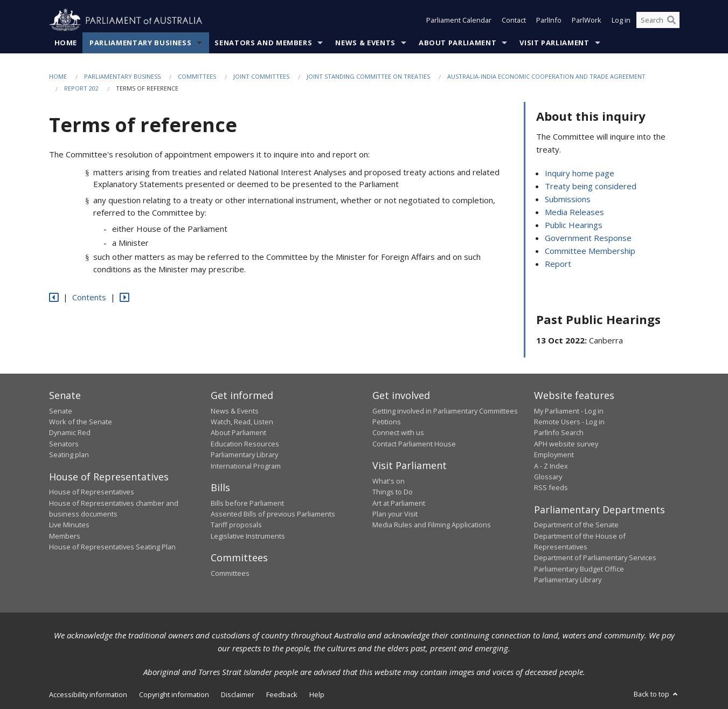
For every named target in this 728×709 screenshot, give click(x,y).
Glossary (548, 477)
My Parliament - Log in (569, 411)
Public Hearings (574, 225)
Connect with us (398, 433)
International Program (246, 466)
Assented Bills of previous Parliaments (273, 514)
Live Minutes (69, 525)
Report (558, 264)
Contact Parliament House (414, 444)
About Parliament (457, 43)
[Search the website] (658, 20)
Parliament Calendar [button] (459, 20)
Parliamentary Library (244, 455)
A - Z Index (551, 466)
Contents (89, 298)
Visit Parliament (554, 43)
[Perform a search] (671, 20)
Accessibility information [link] (88, 694)
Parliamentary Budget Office (579, 569)
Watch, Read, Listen (242, 422)
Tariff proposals (236, 525)
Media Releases (574, 212)
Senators (64, 444)
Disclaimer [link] (238, 694)
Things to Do (393, 492)
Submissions (568, 199)
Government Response (588, 238)
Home (66, 43)
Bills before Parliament (247, 503)
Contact (514, 20)
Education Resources (245, 444)
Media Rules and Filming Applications (432, 525)
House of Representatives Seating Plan (112, 547)
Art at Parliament (399, 503)
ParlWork (587, 20)
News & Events (365, 43)
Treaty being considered (591, 187)
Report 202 (81, 89)
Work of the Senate (81, 422)
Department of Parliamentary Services (595, 558)
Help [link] (317, 694)
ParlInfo (549, 20)
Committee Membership (590, 251)
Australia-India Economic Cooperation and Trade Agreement (546, 76)
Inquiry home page (580, 174)
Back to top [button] (657, 694)
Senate (61, 411)
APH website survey (566, 444)
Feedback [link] (282, 694)
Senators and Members (263, 43)
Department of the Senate (576, 525)
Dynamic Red (70, 433)
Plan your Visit (395, 514)
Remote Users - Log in (569, 422)
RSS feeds (551, 488)
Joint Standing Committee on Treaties (368, 76)
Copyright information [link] (174, 694)
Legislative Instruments (248, 536)
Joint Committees (261, 76)
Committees (197, 76)
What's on (389, 481)
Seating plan (69, 455)
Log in (621, 20)
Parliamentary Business (140, 43)
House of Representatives (92, 492)
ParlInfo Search (559, 433)
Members (65, 536)
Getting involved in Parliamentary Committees (445, 411)
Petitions (387, 422)
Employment (554, 455)
